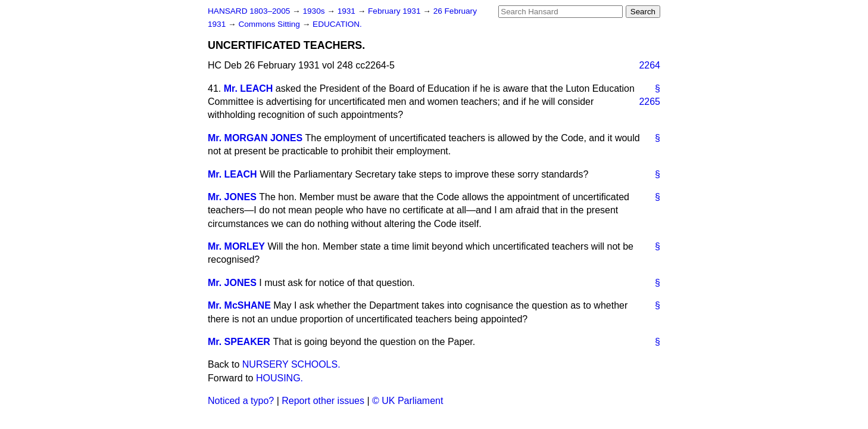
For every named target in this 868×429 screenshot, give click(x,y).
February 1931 (395, 11)
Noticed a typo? (241, 401)
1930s (315, 11)
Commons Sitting (270, 24)
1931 (348, 11)
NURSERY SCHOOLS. (291, 364)
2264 (650, 65)
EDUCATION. (337, 24)
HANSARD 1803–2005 (249, 11)
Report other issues (323, 401)
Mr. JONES (232, 197)
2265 (650, 102)
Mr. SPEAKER (239, 342)
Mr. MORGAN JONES (255, 138)
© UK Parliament (408, 401)
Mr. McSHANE (239, 305)
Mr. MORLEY (236, 246)
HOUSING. (280, 378)
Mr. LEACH (249, 88)
